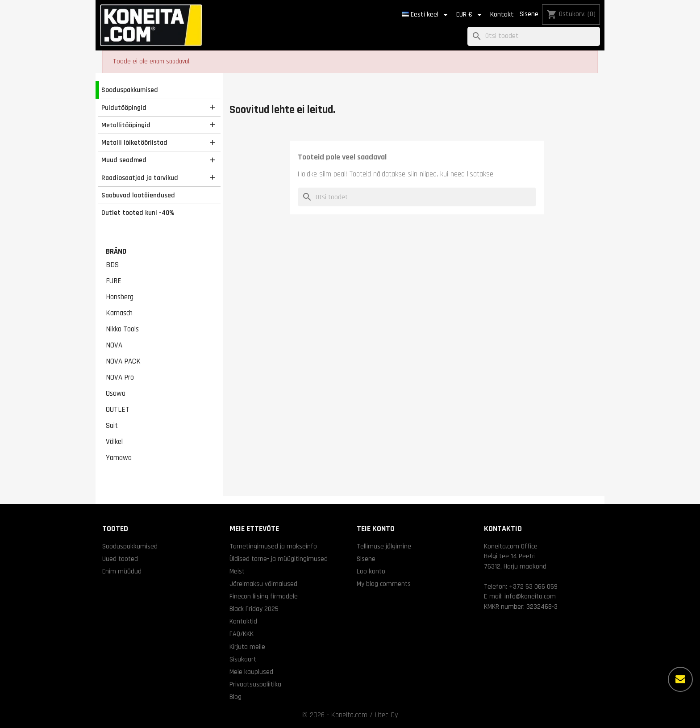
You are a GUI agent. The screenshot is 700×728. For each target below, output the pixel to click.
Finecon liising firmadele (264, 596)
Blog (235, 697)
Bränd (116, 251)
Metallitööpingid (126, 125)
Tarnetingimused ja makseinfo (273, 546)
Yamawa (119, 458)
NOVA (114, 345)
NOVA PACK (123, 361)
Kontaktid (243, 621)
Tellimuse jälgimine (384, 546)
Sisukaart (243, 659)
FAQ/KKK (242, 634)
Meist (237, 571)
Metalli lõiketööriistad (134, 142)
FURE (114, 281)
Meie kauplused (251, 672)
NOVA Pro (120, 377)
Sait (112, 426)
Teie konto (376, 529)
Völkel (114, 442)
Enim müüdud (122, 571)
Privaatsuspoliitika (255, 684)
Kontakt (502, 15)
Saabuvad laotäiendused (138, 195)
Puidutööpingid (124, 108)
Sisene (529, 14)
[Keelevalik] (426, 15)
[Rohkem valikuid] (680, 679)
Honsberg (120, 297)
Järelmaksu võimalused (263, 584)
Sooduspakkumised (130, 90)
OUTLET (118, 410)
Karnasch (119, 313)
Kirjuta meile (247, 647)
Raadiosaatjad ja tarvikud (140, 178)
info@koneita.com (530, 596)
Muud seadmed (124, 160)
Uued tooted (120, 559)
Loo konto (371, 571)
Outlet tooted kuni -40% (138, 213)
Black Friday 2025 (254, 609)
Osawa (116, 393)
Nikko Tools (122, 329)
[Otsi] (534, 36)
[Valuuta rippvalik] (471, 15)
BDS (112, 265)
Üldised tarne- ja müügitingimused (279, 559)
